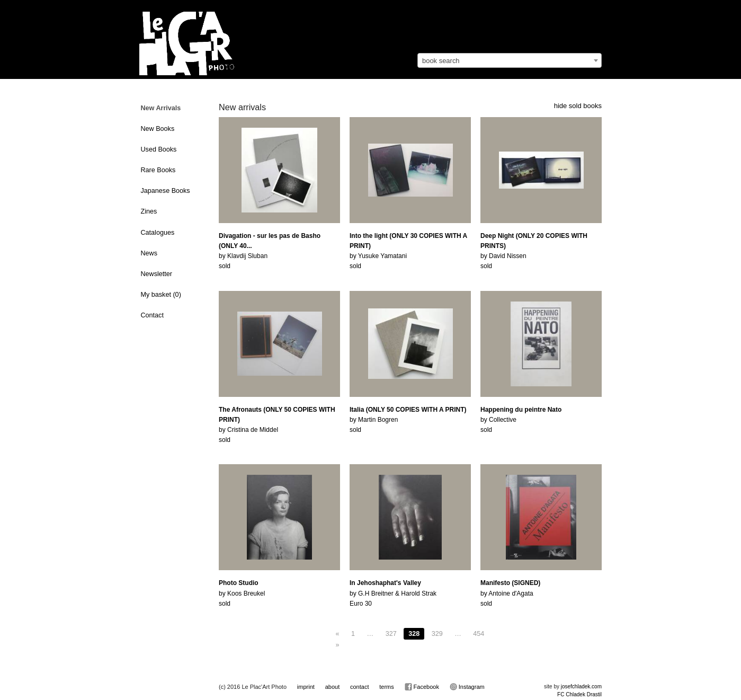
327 (391, 634)
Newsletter (157, 274)
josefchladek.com (581, 686)
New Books (158, 129)
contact (359, 687)
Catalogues (158, 233)
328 (414, 634)
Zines (149, 211)
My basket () (161, 295)
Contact (152, 315)
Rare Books (158, 170)
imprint (306, 687)
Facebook (422, 687)
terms (387, 687)
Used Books (159, 149)
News (149, 253)
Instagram (467, 687)
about (333, 687)
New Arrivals (161, 108)
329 (437, 634)
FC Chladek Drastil (579, 694)
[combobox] (510, 60)
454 (479, 634)
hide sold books (578, 106)
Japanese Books (166, 191)
